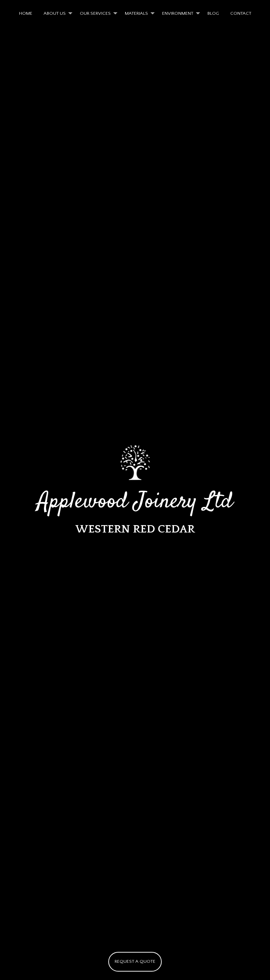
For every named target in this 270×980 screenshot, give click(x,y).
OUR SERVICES (95, 13)
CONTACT (241, 13)
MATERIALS (136, 13)
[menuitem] (26, 14)
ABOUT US (55, 13)
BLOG (213, 13)
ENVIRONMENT (178, 13)
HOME (26, 13)
